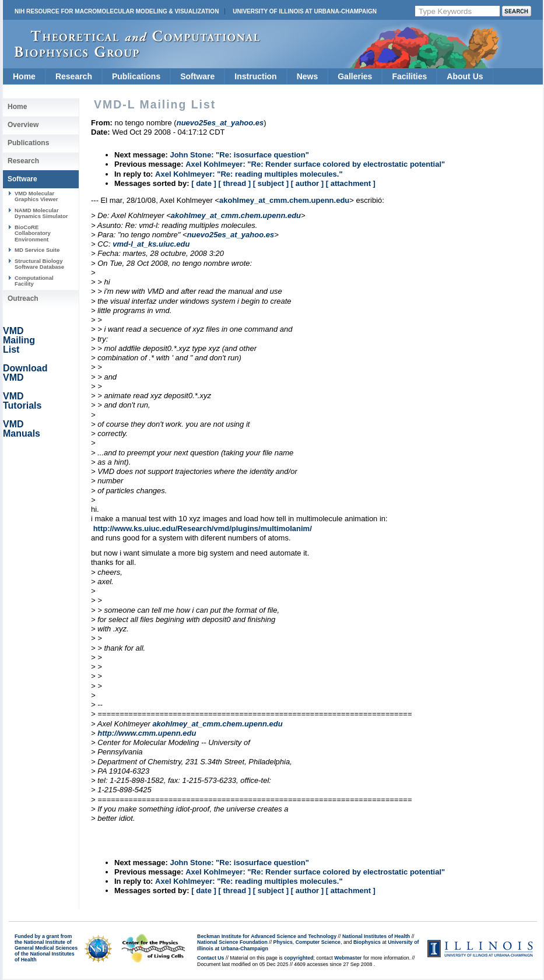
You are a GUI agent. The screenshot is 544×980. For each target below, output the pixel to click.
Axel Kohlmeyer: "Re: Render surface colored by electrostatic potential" (315, 164)
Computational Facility (34, 281)
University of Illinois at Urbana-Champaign (305, 11)
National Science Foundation (232, 942)
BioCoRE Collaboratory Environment (33, 233)
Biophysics (367, 942)
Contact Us (210, 958)
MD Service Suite (37, 250)
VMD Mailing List (19, 340)
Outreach (23, 298)
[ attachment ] (351, 183)
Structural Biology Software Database (39, 264)
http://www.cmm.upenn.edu (147, 733)
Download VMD (25, 373)
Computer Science (318, 942)
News (308, 76)
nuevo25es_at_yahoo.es (231, 235)
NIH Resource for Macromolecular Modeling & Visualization (117, 11)
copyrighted (299, 958)
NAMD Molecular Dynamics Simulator (41, 213)
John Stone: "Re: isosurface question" (239, 155)
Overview (23, 125)
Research (74, 76)
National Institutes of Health (376, 936)
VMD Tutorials (22, 401)
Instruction (255, 76)
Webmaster (348, 958)
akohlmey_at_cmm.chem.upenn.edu (284, 200)
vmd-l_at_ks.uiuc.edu (151, 244)
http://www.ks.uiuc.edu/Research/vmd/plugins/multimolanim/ (203, 528)
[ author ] (307, 183)
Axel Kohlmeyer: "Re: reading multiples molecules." (249, 174)
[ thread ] (234, 183)
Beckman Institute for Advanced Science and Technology (267, 936)
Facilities (409, 76)
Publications (136, 76)
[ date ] (204, 183)
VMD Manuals (22, 429)
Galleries (355, 76)
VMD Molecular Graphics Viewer (36, 196)
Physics (283, 942)
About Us (465, 76)
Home (24, 76)
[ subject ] (271, 183)
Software (197, 76)
